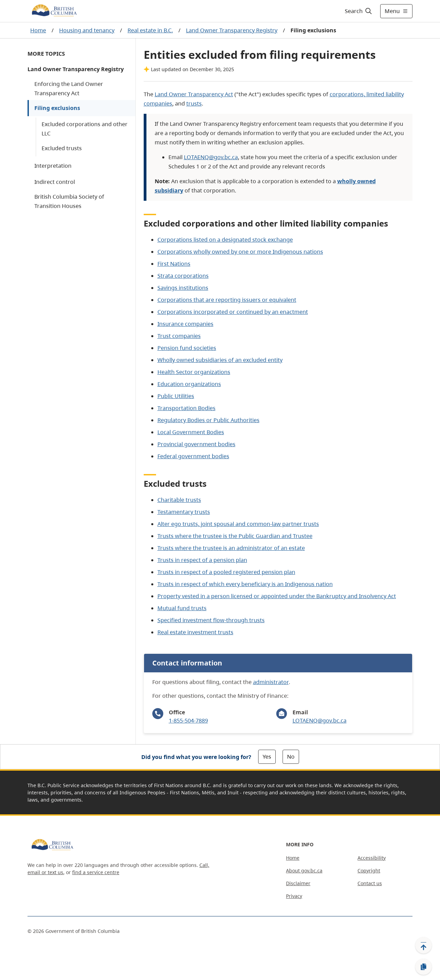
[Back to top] (423, 945)
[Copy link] (423, 967)
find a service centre (96, 872)
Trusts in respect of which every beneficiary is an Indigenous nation (245, 584)
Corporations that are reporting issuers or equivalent (227, 300)
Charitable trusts (179, 500)
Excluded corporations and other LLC (85, 129)
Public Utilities (176, 396)
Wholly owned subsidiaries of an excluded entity (220, 360)
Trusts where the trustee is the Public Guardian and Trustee (235, 536)
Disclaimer (298, 883)
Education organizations (189, 384)
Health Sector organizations (194, 372)
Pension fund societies (187, 348)
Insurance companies (185, 324)
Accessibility (372, 858)
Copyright (369, 871)
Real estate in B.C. (150, 30)
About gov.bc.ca (304, 871)
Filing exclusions (57, 108)
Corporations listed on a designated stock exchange (225, 240)
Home (38, 30)
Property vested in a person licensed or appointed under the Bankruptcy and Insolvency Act (277, 596)
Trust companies (179, 336)
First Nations (174, 264)
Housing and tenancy (87, 30)
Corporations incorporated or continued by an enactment (233, 312)
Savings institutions (183, 288)
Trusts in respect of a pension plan (202, 560)
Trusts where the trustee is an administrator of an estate (231, 548)
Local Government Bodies (191, 432)
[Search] (359, 11)
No (291, 757)
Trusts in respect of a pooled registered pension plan (226, 572)
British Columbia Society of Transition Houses (69, 201)
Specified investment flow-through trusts (211, 620)
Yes (267, 757)
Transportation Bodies (186, 408)
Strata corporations (183, 276)
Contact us (370, 883)
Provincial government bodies (196, 444)
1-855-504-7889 (188, 720)
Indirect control (55, 182)
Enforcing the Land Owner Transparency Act (69, 89)
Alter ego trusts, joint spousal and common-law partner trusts (238, 524)
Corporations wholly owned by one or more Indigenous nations (240, 252)
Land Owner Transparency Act (194, 94)
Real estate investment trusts (195, 632)
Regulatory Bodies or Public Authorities (208, 420)
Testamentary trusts (184, 512)
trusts (194, 103)
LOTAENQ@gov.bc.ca (211, 157)
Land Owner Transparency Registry (232, 30)
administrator (271, 682)
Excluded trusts (62, 148)
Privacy (294, 896)
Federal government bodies (193, 456)
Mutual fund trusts (182, 608)
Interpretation (53, 166)
